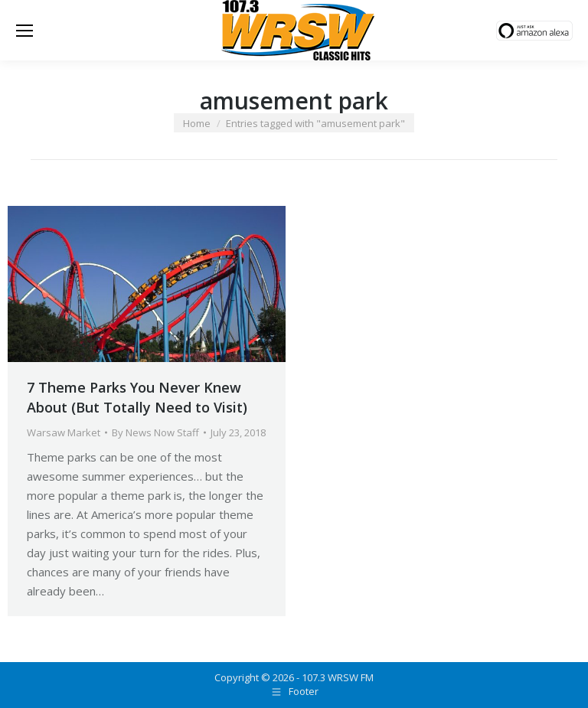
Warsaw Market (64, 432)
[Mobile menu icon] (24, 31)
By (155, 432)
